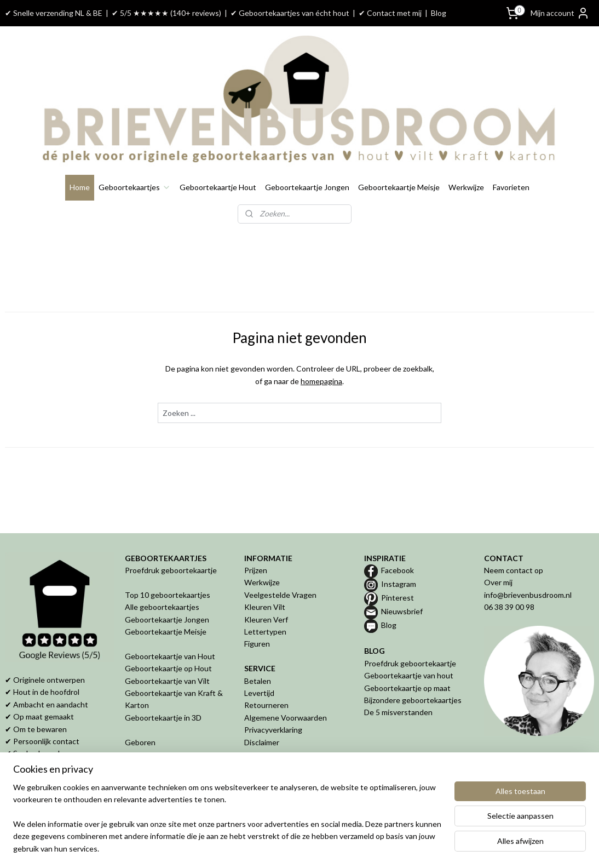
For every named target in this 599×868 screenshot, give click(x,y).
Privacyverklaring (273, 730)
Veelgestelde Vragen (280, 595)
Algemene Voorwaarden (286, 718)
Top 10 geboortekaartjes (168, 595)
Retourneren (266, 705)
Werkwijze (466, 187)
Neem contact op (514, 570)
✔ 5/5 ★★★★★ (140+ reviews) (166, 13)
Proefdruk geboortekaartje (171, 570)
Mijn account (560, 13)
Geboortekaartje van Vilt (168, 681)
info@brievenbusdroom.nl (528, 595)
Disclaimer (262, 742)
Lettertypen (265, 632)
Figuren (257, 644)
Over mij (498, 582)
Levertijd (259, 693)
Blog (439, 13)
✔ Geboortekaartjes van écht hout (290, 13)
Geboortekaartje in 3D (163, 718)
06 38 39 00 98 (509, 607)
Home (80, 187)
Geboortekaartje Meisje (399, 187)
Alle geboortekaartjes (162, 607)
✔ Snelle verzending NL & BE (54, 13)
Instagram (399, 584)
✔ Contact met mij (390, 13)
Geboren (140, 742)
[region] (227, 825)
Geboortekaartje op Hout (168, 668)
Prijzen (256, 570)
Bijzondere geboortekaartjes (413, 700)
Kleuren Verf (266, 619)
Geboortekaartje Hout (218, 187)
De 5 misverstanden (398, 712)
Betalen (258, 681)
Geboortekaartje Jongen (307, 187)
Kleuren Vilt (265, 607)
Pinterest (398, 598)
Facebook (398, 570)
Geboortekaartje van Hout (170, 656)
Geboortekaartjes (135, 187)
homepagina (321, 381)
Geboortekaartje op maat (407, 688)
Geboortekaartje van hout (409, 675)
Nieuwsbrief (402, 611)
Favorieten (511, 187)
